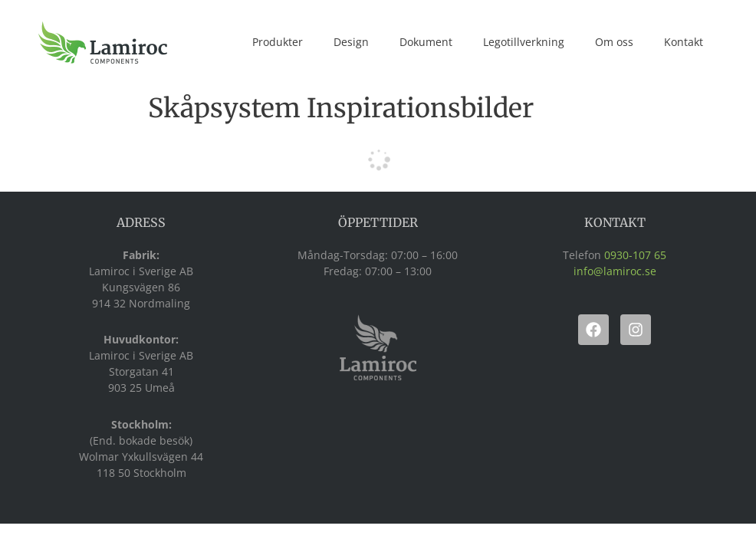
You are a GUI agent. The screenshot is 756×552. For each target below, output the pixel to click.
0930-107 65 (635, 255)
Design (351, 42)
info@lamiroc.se (615, 271)
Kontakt (684, 42)
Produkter (278, 42)
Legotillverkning (524, 42)
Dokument (426, 42)
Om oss (614, 42)
